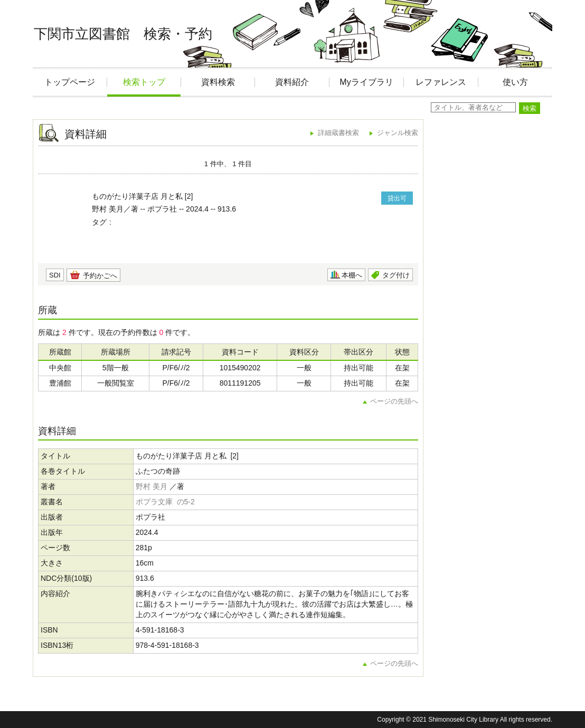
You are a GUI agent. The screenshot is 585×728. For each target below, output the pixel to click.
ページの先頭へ (394, 401)
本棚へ (352, 275)
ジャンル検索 (398, 133)
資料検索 (218, 82)
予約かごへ (100, 276)
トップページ (70, 82)
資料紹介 (292, 82)
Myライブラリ (366, 82)
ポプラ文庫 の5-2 (165, 502)
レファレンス (441, 82)
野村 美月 (152, 486)
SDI (55, 275)
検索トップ (144, 82)
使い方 (515, 82)
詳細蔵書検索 (338, 133)
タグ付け (396, 275)
